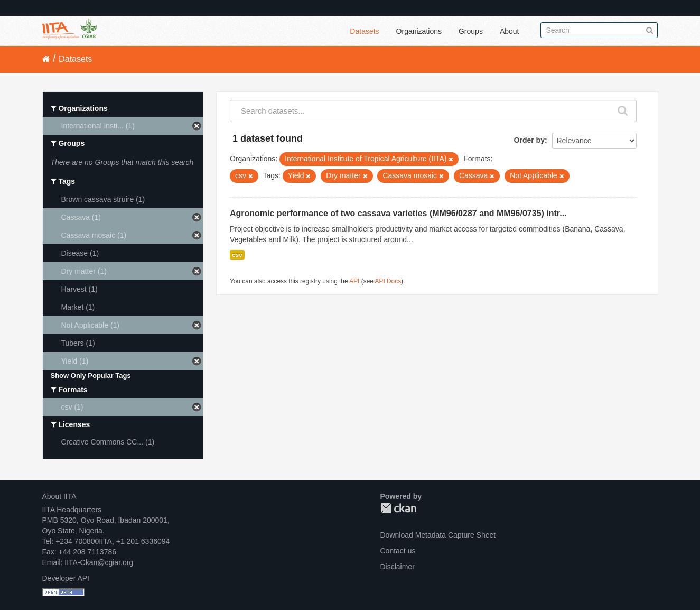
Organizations (419, 31)
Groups (471, 31)
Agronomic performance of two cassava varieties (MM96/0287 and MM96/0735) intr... (398, 213)
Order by (529, 140)
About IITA (59, 496)
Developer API (66, 578)
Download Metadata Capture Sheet (438, 535)
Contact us (398, 551)
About (510, 31)
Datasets (364, 31)
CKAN (398, 508)
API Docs (388, 281)
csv (237, 255)
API (354, 281)
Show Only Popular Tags (91, 376)
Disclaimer (398, 567)
